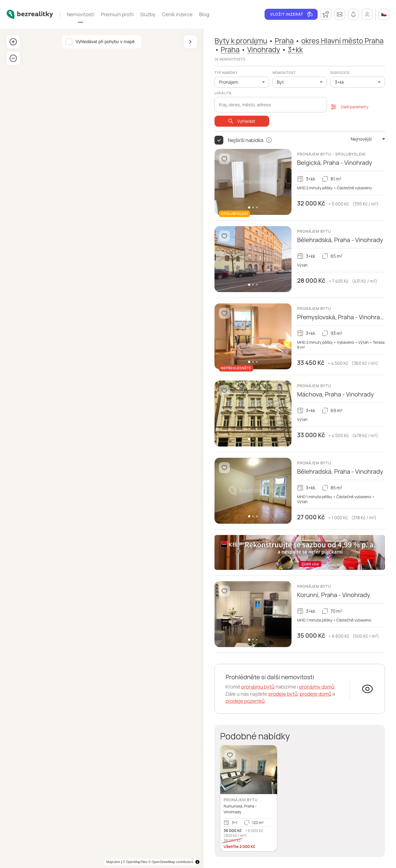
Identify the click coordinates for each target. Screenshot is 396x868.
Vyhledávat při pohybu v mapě (105, 42)
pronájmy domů (317, 687)
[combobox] (271, 102)
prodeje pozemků (245, 701)
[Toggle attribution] (197, 862)
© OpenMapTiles (135, 862)
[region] (102, 448)
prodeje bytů (283, 694)
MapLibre (113, 862)
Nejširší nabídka (246, 140)
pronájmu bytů (258, 687)
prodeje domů (316, 694)
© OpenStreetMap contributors (171, 862)
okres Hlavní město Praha (342, 41)
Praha (284, 41)
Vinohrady (264, 49)
